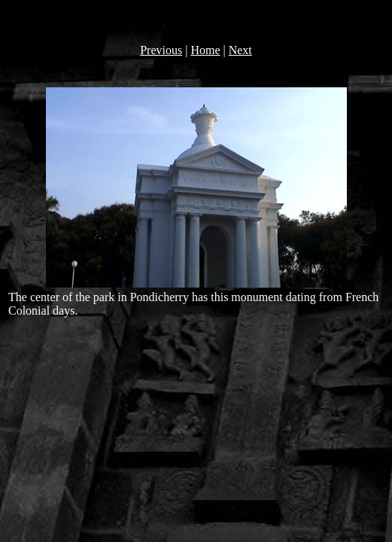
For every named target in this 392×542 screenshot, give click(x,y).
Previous (161, 50)
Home (205, 50)
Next (240, 50)
